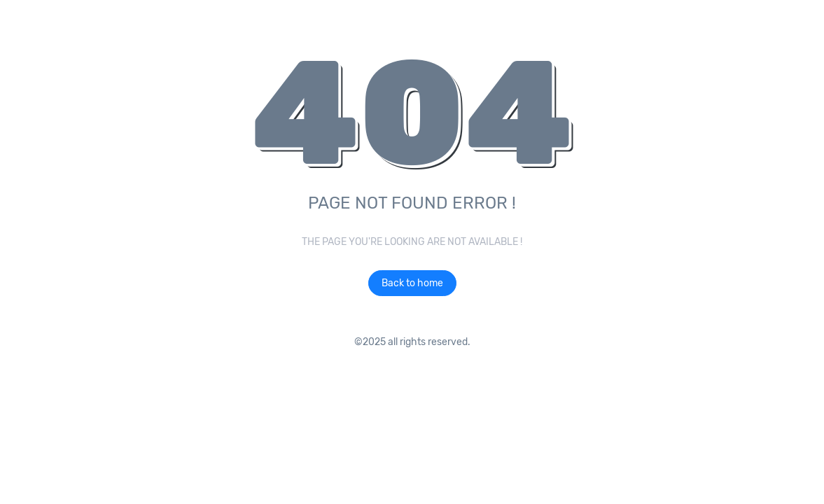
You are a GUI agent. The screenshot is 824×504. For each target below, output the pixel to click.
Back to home (412, 283)
